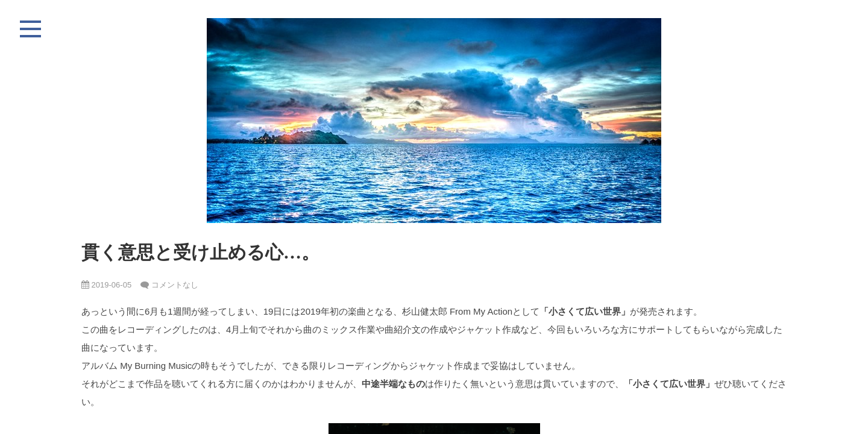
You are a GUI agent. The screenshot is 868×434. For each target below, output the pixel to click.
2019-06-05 (106, 285)
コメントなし (175, 285)
